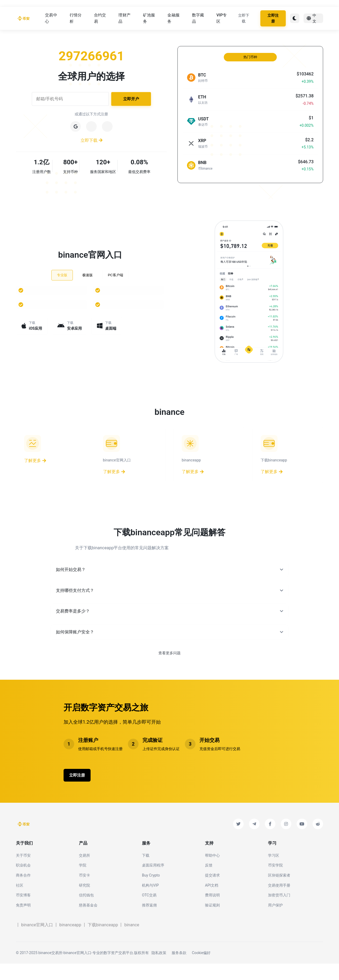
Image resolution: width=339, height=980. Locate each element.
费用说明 (212, 911)
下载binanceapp (103, 941)
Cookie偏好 (201, 969)
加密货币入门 (279, 911)
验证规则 (212, 921)
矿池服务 (149, 19)
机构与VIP (150, 901)
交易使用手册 (279, 901)
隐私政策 (159, 969)
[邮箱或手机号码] (70, 101)
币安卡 (84, 892)
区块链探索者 (279, 892)
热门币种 (250, 59)
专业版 (62, 275)
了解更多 (35, 462)
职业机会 (23, 882)
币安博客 (23, 911)
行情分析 (76, 19)
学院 (83, 882)
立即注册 (273, 19)
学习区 (274, 872)
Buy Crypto (151, 892)
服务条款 (179, 969)
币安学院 (275, 882)
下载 (146, 872)
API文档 (212, 901)
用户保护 (275, 921)
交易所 (84, 872)
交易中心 (51, 19)
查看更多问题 (169, 668)
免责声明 (23, 921)
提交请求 (212, 892)
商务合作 (23, 892)
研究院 (84, 901)
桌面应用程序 (153, 882)
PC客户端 (115, 275)
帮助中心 (212, 872)
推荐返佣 (149, 921)
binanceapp (70, 941)
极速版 (88, 275)
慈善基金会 (88, 921)
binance (132, 941)
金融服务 (173, 19)
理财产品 (124, 19)
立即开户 (131, 101)
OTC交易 (149, 911)
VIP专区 (222, 19)
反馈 (209, 882)
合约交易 (100, 19)
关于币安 (23, 872)
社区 (20, 901)
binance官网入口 (37, 941)
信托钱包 (86, 911)
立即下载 (244, 19)
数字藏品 (198, 19)
